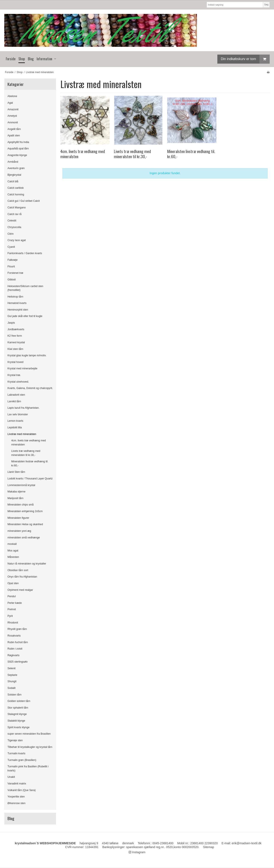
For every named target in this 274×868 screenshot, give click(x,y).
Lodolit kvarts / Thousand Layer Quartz (30, 479)
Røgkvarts (13, 655)
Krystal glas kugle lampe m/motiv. (27, 355)
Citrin (11, 234)
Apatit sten (14, 136)
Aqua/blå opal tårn (18, 149)
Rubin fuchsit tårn (18, 642)
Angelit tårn (14, 129)
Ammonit (13, 122)
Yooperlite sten (16, 797)
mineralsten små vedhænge (24, 538)
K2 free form (15, 336)
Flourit (11, 267)
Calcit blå (13, 181)
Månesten (13, 557)
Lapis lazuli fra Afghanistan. (23, 408)
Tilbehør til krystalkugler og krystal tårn (30, 747)
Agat (10, 103)
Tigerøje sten (15, 740)
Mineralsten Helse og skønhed (25, 524)
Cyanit (11, 247)
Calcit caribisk (16, 188)
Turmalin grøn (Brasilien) (22, 760)
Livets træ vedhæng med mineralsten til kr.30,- (26, 453)
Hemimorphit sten (18, 310)
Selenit (11, 668)
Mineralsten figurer (18, 518)
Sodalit (11, 688)
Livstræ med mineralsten (22, 434)
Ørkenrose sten (16, 803)
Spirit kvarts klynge (19, 727)
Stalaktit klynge (16, 721)
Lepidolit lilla (15, 427)
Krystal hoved (15, 362)
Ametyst (12, 116)
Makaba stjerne (16, 492)
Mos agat (13, 551)
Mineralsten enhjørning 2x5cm (25, 511)
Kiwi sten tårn (15, 349)
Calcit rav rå (14, 214)
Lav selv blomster (18, 414)
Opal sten (13, 583)
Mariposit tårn (15, 498)
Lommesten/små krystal (21, 485)
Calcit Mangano (17, 208)
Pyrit (10, 616)
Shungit (12, 681)
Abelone (12, 96)
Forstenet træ (15, 273)
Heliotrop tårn (15, 297)
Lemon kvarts (15, 421)
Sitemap (209, 847)
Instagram (137, 852)
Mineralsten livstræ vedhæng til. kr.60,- (30, 463)
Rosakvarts (14, 636)
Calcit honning (16, 195)
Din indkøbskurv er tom (245, 59)
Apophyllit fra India (18, 142)
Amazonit (13, 109)
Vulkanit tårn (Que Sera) (22, 790)
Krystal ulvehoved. (18, 382)
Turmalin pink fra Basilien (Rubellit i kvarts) (28, 768)
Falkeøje (13, 260)
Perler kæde (15, 603)
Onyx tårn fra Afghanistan (22, 577)
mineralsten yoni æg (19, 531)
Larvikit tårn (14, 401)
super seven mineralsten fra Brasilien (29, 734)
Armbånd (13, 162)
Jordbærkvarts (16, 329)
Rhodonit (13, 623)
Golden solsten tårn (19, 701)
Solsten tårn (14, 695)
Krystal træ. (14, 375)
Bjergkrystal (14, 175)
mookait (12, 544)
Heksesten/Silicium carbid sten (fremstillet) (25, 288)
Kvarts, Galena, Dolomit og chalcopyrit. (30, 388)
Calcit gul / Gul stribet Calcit (24, 201)
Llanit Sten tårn (16, 472)
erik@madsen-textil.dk (247, 843)
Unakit (11, 777)
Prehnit (12, 609)
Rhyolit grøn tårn (17, 629)
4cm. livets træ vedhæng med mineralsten (29, 442)
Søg (266, 4)
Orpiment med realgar (20, 590)
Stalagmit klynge (17, 714)
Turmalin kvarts (16, 753)
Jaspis (11, 323)
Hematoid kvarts (17, 303)
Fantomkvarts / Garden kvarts (25, 253)
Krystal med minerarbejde (22, 368)
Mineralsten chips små (21, 505)
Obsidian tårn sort (18, 570)
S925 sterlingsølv (18, 662)
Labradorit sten (16, 395)
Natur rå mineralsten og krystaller (27, 564)
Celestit (12, 221)
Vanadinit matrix (17, 784)
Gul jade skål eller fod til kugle (25, 316)
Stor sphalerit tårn (18, 708)
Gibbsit (12, 280)
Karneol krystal (16, 342)
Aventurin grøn (16, 168)
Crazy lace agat (17, 240)
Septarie (12, 675)
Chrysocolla (14, 227)
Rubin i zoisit (15, 649)
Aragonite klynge (17, 155)
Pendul (12, 596)
